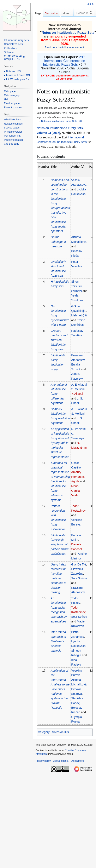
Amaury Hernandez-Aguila (79, 477)
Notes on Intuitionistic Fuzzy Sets (68, 33)
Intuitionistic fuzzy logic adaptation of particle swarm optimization (60, 545)
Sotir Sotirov (79, 578)
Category (44, 732)
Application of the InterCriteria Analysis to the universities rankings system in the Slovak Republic (60, 689)
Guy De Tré (79, 564)
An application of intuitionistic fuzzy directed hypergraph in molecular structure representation (60, 443)
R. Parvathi (78, 429)
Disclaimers (77, 761)
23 (80, 121)
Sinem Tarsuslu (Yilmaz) (77, 286)
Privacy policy (43, 761)
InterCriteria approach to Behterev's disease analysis (58, 641)
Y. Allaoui (77, 394)
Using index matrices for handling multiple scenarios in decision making (58, 578)
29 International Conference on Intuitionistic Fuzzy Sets (64, 61)
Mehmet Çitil (79, 315)
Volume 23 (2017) (48, 133)
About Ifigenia (61, 761)
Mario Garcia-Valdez (76, 491)
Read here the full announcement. (65, 47)
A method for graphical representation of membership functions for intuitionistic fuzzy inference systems (60, 481)
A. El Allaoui (79, 385)
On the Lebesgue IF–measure (60, 242)
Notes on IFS (60, 732)
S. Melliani (78, 389)
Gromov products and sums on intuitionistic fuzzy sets (59, 340)
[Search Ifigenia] (85, 21)
